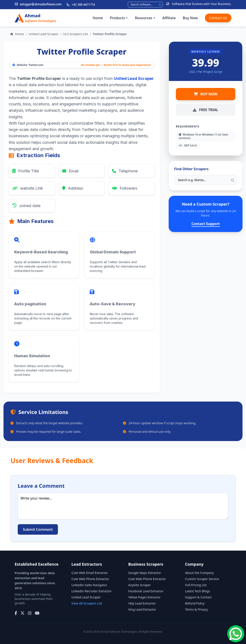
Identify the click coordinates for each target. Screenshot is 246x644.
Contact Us (218, 18)
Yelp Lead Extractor (142, 603)
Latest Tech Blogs (197, 591)
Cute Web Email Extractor (90, 573)
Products (119, 18)
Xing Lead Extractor (142, 609)
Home (98, 18)
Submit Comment (38, 529)
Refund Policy (195, 603)
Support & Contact (198, 597)
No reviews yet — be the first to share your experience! (116, 65)
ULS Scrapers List (76, 34)
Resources (145, 18)
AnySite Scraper (139, 585)
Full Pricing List (196, 585)
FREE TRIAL (205, 110)
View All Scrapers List (87, 603)
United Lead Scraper (43, 34)
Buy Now (190, 18)
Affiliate (169, 18)
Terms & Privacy (197, 609)
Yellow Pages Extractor (144, 597)
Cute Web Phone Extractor (90, 579)
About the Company (199, 573)
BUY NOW (206, 94)
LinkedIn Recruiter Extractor (92, 591)
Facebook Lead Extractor (146, 591)
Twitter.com (36, 65)
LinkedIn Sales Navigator (89, 585)
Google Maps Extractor (145, 573)
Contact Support (206, 224)
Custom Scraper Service (202, 579)
